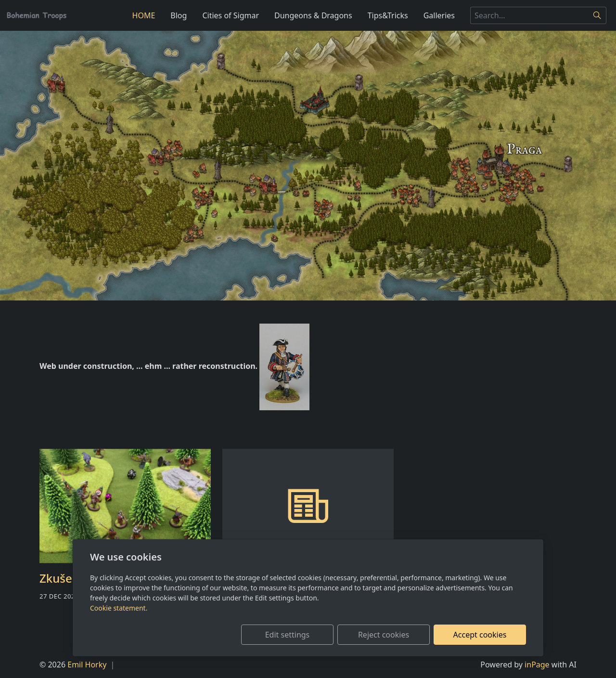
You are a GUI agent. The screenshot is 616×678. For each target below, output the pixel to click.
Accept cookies (480, 635)
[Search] (597, 15)
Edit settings (288, 635)
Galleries (439, 15)
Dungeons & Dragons (313, 15)
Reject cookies (384, 635)
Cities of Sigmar (231, 15)
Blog (179, 15)
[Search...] (529, 15)
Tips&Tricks (388, 15)
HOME (144, 15)
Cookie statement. (119, 608)
